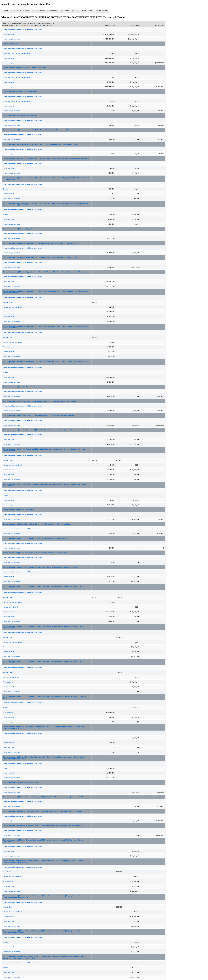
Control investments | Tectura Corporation (18, 510)
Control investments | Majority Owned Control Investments (24, 68)
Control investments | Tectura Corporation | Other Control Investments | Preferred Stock (35, 538)
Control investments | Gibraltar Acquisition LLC (20, 229)
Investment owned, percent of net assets (17, 53)
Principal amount (9, 312)
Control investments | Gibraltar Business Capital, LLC (22, 783)
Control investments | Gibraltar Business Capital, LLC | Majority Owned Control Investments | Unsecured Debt (43, 797)
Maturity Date (8, 302)
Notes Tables (87, 10)
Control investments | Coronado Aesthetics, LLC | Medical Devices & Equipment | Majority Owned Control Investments (46, 159)
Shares (5, 189)
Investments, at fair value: (12, 39)
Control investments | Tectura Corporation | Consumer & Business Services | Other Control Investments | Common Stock (45, 697)
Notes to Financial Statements (45, 10)
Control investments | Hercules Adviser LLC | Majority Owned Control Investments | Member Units (39, 416)
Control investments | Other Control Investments (21, 92)
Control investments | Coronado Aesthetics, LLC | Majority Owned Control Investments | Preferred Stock (41, 130)
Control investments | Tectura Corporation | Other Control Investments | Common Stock (35, 553)
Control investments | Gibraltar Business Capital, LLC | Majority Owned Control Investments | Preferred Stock (43, 811)
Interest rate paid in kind (11, 607)
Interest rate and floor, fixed (12, 307)
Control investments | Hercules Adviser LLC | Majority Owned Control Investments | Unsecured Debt (39, 401)
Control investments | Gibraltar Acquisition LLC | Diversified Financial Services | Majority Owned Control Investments (46, 272)
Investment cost (8, 34)
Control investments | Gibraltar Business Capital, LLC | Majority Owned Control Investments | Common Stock (43, 826)
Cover (5, 10)
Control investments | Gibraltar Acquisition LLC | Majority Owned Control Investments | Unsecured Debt (41, 243)
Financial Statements (20, 10)
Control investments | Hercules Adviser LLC (19, 387)
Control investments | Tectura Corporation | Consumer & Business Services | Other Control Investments (41, 567)
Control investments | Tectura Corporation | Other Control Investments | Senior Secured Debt (37, 524)
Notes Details (102, 10)
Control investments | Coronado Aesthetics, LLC (21, 116)
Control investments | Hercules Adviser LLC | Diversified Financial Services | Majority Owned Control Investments (44, 430)
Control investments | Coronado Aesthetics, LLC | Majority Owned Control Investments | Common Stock (41, 144)
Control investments (10, 44)
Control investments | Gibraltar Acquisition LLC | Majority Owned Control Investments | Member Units (40, 258)
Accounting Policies (70, 10)
